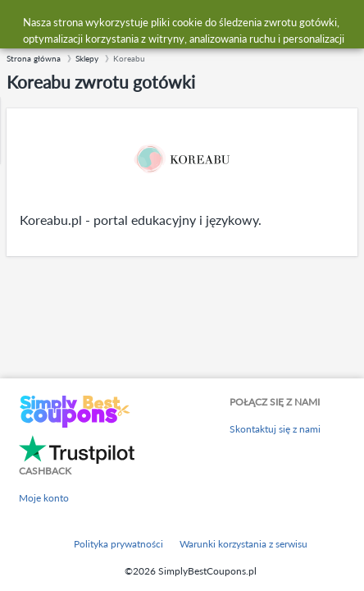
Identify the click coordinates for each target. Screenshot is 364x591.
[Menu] (21, 23)
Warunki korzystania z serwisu (243, 544)
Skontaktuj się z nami (275, 429)
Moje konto (44, 498)
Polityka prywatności (118, 544)
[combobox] (198, 23)
